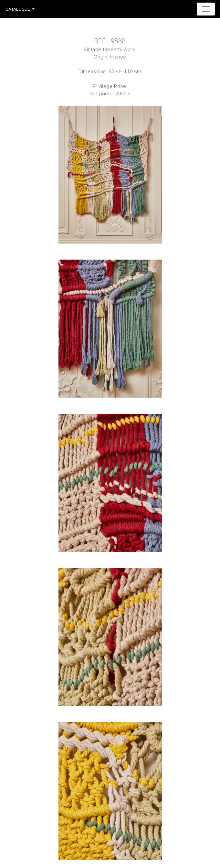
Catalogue (18, 9)
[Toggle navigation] (206, 9)
